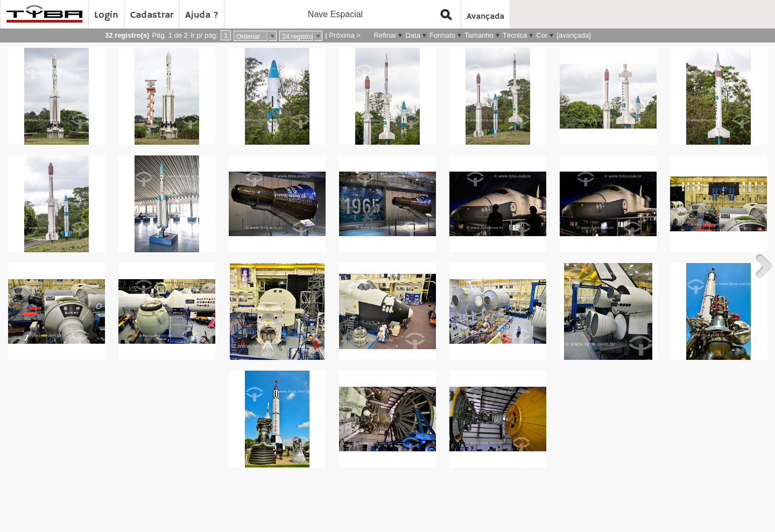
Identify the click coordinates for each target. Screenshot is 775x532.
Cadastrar (152, 15)
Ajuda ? (202, 15)
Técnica (515, 35)
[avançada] (574, 35)
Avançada (485, 17)
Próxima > (345, 35)
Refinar (385, 35)
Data (413, 35)
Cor (542, 35)
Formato (442, 35)
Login (106, 15)
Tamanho (479, 35)
